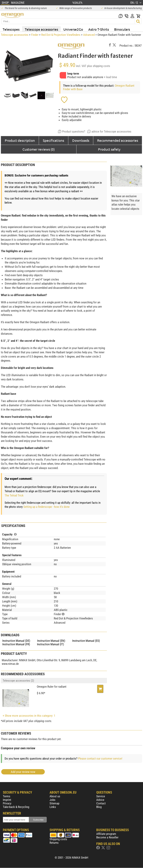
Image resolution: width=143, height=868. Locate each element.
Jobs (52, 800)
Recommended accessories (118, 140)
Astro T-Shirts (99, 29)
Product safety (109, 149)
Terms (7, 796)
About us (55, 796)
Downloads (81, 140)
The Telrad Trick (14, 495)
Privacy (7, 803)
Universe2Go (73, 29)
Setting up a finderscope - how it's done (46, 507)
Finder (35, 35)
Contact (101, 803)
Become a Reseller (107, 837)
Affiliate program (106, 834)
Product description (20, 140)
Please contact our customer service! (100, 759)
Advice (100, 800)
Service (101, 796)
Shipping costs (58, 839)
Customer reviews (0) (39, 149)
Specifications (53, 140)
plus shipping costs (99, 66)
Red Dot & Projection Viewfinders (61, 35)
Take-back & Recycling (16, 807)
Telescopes (11, 29)
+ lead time (110, 77)
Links (53, 807)
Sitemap (54, 803)
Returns (54, 843)
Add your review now (23, 772)
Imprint (7, 800)
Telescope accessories (41, 29)
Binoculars (122, 29)
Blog (99, 807)
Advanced (89, 35)
